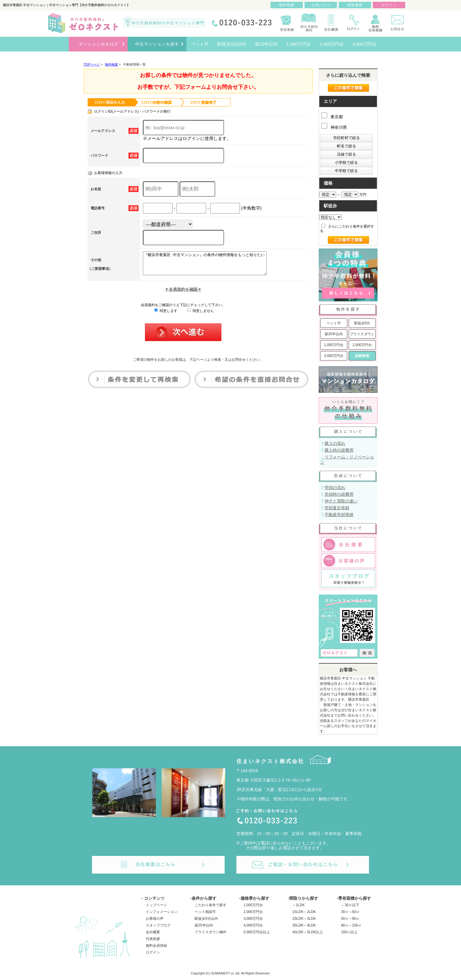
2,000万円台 (362, 345)
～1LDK (298, 905)
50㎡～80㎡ (350, 919)
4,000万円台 (253, 925)
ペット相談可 (205, 912)
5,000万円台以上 (257, 932)
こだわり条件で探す (211, 905)
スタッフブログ (158, 925)
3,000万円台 (334, 356)
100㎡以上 (349, 932)
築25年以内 (334, 334)
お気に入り (321, 5)
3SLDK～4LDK (304, 925)
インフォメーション (162, 912)
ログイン (153, 952)
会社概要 (153, 932)
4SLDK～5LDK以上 (308, 932)
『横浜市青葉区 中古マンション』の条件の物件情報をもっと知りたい (212, 266)
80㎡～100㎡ (351, 925)
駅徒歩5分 (362, 323)
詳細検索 (362, 356)
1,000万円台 (334, 345)
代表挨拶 (153, 939)
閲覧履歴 (355, 5)
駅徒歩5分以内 (206, 919)
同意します (166, 315)
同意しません (200, 315)
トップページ (156, 905)
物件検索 (287, 5)
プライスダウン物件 (211, 932)
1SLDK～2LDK (304, 912)
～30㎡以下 (350, 905)
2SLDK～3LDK (304, 919)
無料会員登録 (156, 946)
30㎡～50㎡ (350, 912)
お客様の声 (155, 919)
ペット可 (334, 323)
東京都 (332, 117)
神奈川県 (334, 127)
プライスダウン (362, 334)
